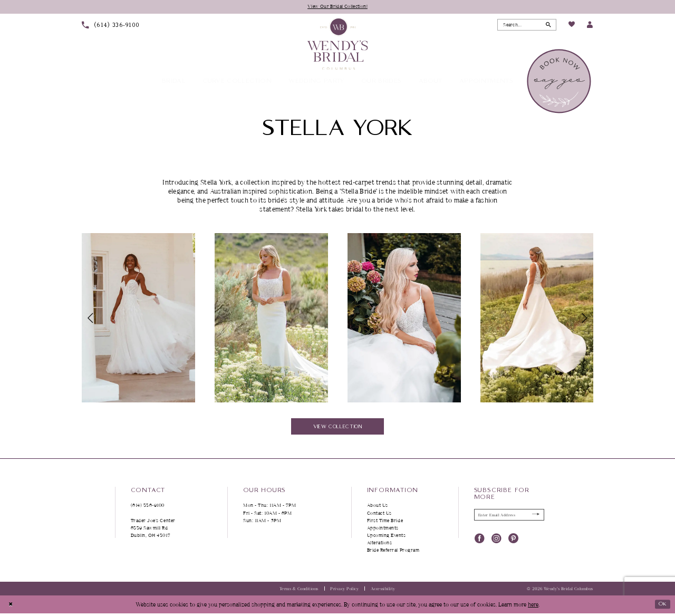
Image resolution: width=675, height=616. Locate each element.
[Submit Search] (548, 25)
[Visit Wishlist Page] (571, 26)
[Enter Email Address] (509, 517)
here (533, 607)
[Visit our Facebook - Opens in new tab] (480, 542)
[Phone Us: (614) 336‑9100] (111, 26)
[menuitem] (111, 26)
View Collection (338, 428)
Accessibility (383, 591)
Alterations (380, 545)
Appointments (383, 530)
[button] (590, 26)
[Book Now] (560, 82)
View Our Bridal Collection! (338, 6)
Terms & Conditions (299, 591)
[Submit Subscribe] (535, 517)
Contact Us (379, 515)
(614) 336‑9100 (148, 508)
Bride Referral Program (393, 552)
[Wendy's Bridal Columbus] (338, 44)
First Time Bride (385, 522)
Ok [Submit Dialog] (661, 606)
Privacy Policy (344, 591)
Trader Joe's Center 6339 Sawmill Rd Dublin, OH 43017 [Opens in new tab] (153, 530)
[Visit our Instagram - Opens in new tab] (496, 542)
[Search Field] (527, 25)
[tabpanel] (138, 318)
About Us (378, 508)
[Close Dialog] (11, 607)
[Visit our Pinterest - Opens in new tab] (513, 542)
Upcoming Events (387, 538)
